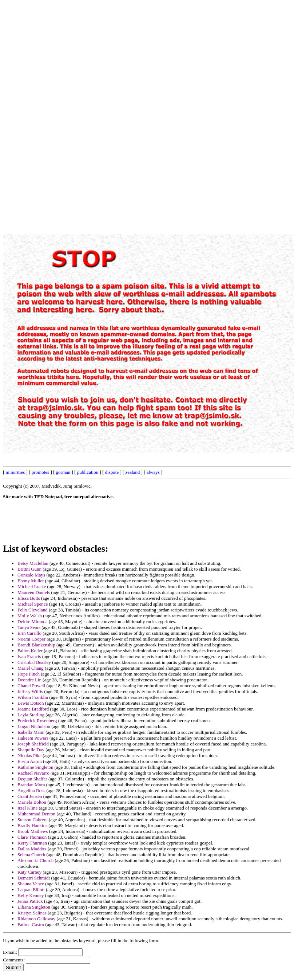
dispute (112, 472)
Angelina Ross (31, 790)
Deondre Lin (29, 680)
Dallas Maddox (32, 849)
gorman (63, 472)
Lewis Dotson (31, 703)
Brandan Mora (31, 785)
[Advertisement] (126, 112)
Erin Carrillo (29, 633)
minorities (15, 472)
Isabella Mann (31, 732)
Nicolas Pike (29, 755)
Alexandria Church (35, 860)
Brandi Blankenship (36, 645)
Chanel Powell (31, 686)
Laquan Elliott (31, 890)
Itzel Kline (27, 808)
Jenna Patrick (30, 901)
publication (88, 472)
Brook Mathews (33, 831)
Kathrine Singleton (35, 767)
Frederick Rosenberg (37, 721)
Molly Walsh (30, 616)
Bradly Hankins (32, 825)
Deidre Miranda (33, 621)
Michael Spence (33, 604)
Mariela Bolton (32, 802)
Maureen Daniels (34, 592)
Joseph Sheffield (33, 744)
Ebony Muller (31, 581)
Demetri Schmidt (34, 878)
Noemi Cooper (31, 639)
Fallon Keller (30, 651)
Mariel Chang (31, 668)
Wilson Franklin (33, 697)
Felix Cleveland (33, 610)
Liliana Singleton (34, 907)
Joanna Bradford (33, 709)
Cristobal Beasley (34, 662)
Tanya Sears (29, 627)
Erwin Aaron (30, 761)
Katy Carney (29, 872)
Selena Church (31, 855)
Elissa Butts (29, 598)
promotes (40, 472)
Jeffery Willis (30, 691)
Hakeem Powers (33, 738)
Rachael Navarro (33, 773)
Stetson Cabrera (33, 820)
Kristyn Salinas (32, 913)
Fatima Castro (31, 924)
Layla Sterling (31, 715)
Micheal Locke (32, 587)
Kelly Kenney (31, 895)
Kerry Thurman (32, 843)
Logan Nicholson (34, 726)
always (153, 472)
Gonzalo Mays (31, 575)
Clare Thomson (32, 837)
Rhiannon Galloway (36, 919)
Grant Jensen (30, 796)
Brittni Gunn (29, 569)
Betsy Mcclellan (33, 563)
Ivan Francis (29, 656)
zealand (133, 472)
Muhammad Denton (36, 814)
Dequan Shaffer (32, 779)
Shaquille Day (31, 750)
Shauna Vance (31, 884)
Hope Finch (29, 674)
